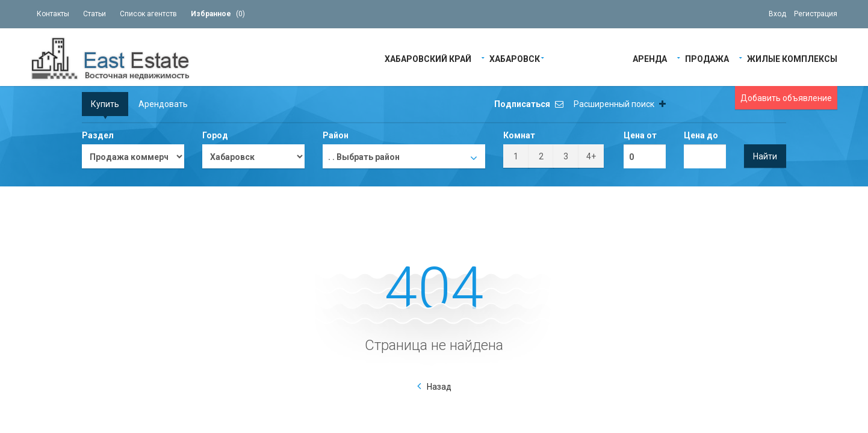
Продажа (707, 58)
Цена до (701, 135)
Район (336, 135)
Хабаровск (515, 58)
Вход (777, 14)
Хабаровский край (428, 58)
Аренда (650, 58)
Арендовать (163, 104)
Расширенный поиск (620, 104)
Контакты (53, 14)
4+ (591, 156)
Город (215, 135)
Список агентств (148, 14)
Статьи (95, 14)
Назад (439, 387)
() (218, 14)
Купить (105, 104)
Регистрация (816, 14)
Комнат (519, 135)
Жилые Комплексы (792, 58)
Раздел (98, 135)
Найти (765, 156)
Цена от (640, 135)
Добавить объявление (786, 98)
